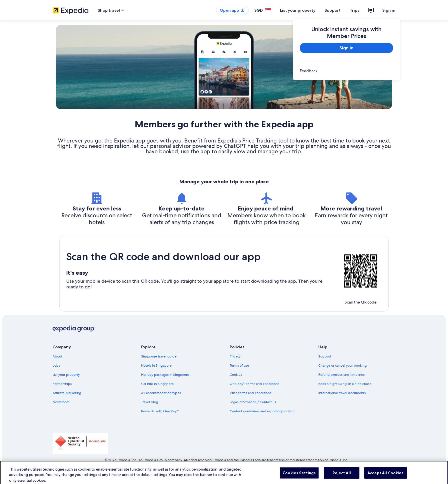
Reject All (342, 477)
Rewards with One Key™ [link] (160, 411)
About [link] (57, 356)
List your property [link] (66, 375)
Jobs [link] (56, 365)
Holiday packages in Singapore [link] (165, 375)
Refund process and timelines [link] (341, 375)
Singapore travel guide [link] (159, 356)
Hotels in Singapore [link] (156, 365)
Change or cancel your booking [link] (342, 365)
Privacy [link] (235, 356)
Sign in (389, 10)
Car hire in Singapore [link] (157, 384)
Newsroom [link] (61, 402)
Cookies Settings (299, 477)
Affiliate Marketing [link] (67, 393)
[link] (346, 71)
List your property (298, 10)
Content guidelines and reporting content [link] (262, 411)
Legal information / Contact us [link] (253, 402)
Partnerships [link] (62, 384)
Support (333, 10)
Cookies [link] (236, 375)
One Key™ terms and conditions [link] (254, 384)
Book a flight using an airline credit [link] (345, 384)
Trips (355, 10)
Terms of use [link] (239, 365)
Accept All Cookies (385, 477)
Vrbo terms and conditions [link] (250, 393)
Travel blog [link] (150, 402)
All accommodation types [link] (161, 393)
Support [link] (325, 356)
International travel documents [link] (342, 393)
